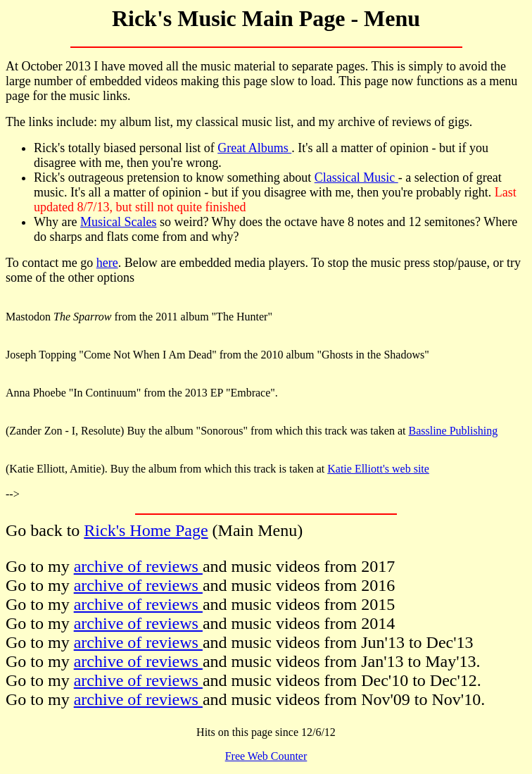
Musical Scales (118, 222)
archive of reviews (138, 566)
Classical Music (356, 177)
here (107, 263)
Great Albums (254, 148)
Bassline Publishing (453, 431)
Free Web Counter (266, 756)
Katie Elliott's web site (378, 469)
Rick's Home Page (146, 530)
